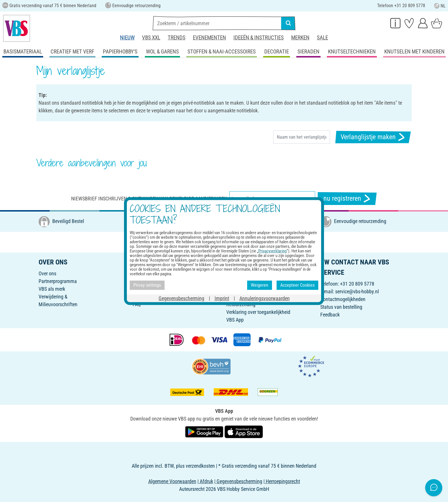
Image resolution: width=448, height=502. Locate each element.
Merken (300, 38)
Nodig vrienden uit (151, 281)
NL (440, 6)
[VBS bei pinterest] (237, 242)
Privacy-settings (242, 297)
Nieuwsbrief (145, 289)
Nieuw (127, 38)
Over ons (47, 273)
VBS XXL (151, 38)
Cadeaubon (144, 273)
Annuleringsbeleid (244, 289)
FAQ (137, 304)
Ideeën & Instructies (259, 38)
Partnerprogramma (58, 281)
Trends (177, 38)
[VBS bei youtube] (250, 242)
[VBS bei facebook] (212, 242)
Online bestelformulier (248, 273)
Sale (322, 38)
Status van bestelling (341, 307)
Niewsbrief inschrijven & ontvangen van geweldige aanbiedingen (149, 199)
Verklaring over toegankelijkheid (258, 312)
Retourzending (241, 304)
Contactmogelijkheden (343, 299)
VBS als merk (52, 289)
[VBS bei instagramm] (225, 242)
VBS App (235, 320)
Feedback (330, 315)
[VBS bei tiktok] (262, 242)
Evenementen (209, 38)
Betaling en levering (246, 281)
